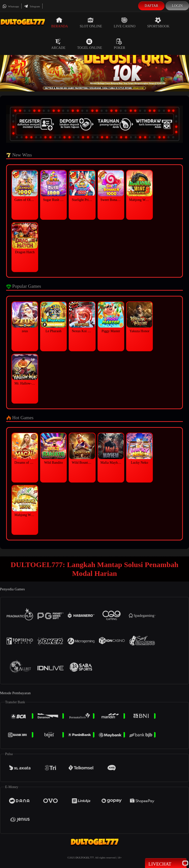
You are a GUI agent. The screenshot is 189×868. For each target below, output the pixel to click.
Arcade (58, 44)
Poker (120, 44)
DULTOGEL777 (85, 857)
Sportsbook (158, 22)
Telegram (32, 6)
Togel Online (90, 44)
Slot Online (91, 22)
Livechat (166, 864)
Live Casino (125, 22)
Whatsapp (11, 6)
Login (177, 6)
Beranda (60, 22)
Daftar (151, 6)
